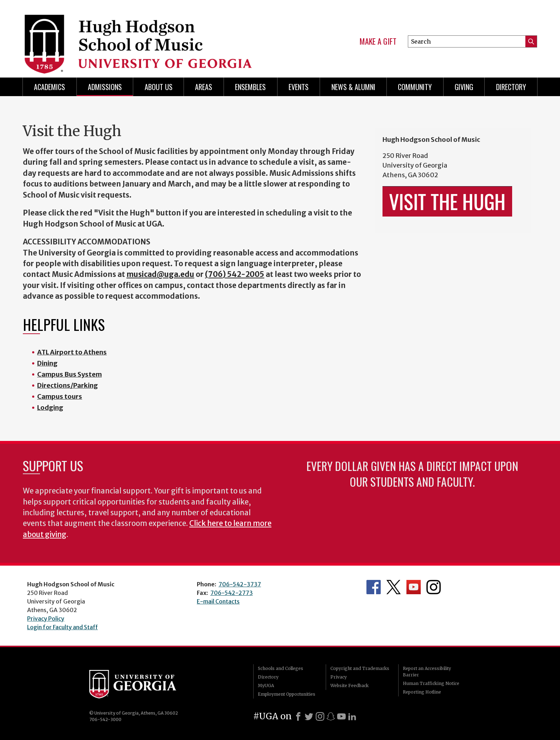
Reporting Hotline (422, 692)
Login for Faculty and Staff (62, 627)
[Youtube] (341, 716)
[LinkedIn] (352, 716)
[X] (309, 716)
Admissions (105, 87)
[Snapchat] (331, 716)
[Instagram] (320, 716)
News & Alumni (353, 87)
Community (415, 87)
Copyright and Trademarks (360, 668)
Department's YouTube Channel (414, 587)
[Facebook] (298, 716)
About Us (159, 87)
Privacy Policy (46, 619)
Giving (464, 87)
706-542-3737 (240, 584)
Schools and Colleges (281, 668)
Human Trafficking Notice (431, 683)
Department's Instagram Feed (434, 587)
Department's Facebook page (374, 587)
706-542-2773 (232, 593)
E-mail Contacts (218, 601)
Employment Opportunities (287, 694)
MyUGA (266, 686)
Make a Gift (378, 41)
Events (299, 87)
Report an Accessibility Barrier (427, 672)
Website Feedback (349, 686)
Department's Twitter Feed (394, 587)
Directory (511, 87)
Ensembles (250, 87)
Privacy (339, 677)
